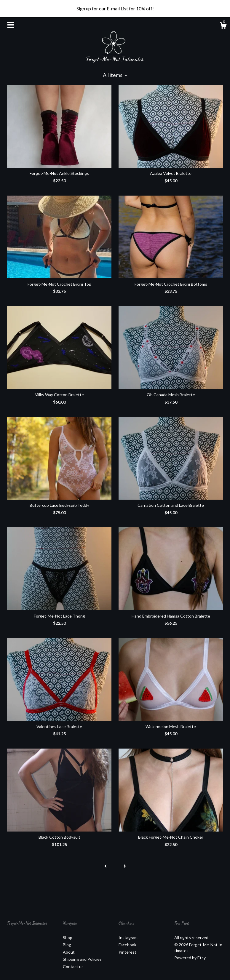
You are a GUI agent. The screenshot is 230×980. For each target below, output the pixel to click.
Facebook (127, 945)
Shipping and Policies (82, 959)
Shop (68, 937)
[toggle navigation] (11, 25)
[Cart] (223, 26)
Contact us (73, 967)
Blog (67, 945)
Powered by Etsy (190, 958)
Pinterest (127, 952)
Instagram (128, 937)
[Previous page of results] (106, 866)
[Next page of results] (125, 866)
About (69, 952)
